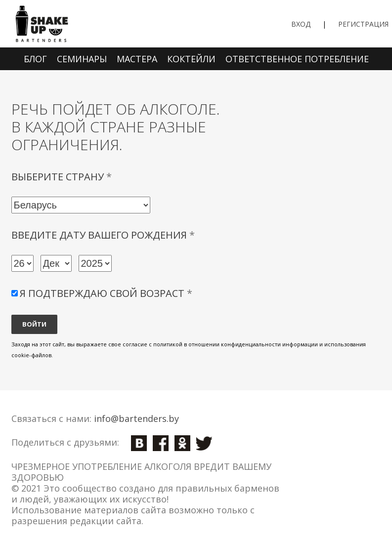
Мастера (137, 59)
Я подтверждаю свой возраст (106, 293)
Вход (301, 24)
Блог (35, 59)
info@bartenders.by (136, 418)
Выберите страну (62, 177)
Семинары (82, 59)
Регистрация (363, 24)
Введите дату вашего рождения (103, 235)
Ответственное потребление (297, 59)
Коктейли (191, 59)
